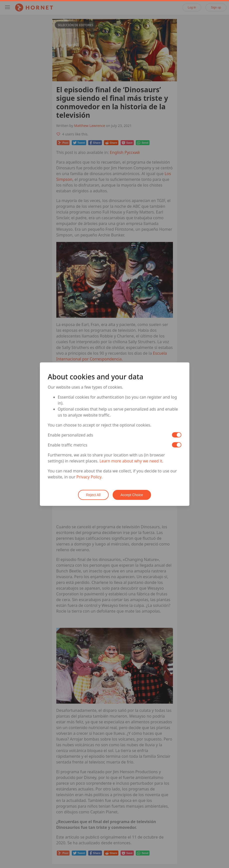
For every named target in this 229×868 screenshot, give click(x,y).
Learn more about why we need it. (131, 461)
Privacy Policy (89, 477)
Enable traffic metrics (68, 445)
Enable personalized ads (71, 435)
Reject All (93, 495)
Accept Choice (132, 495)
